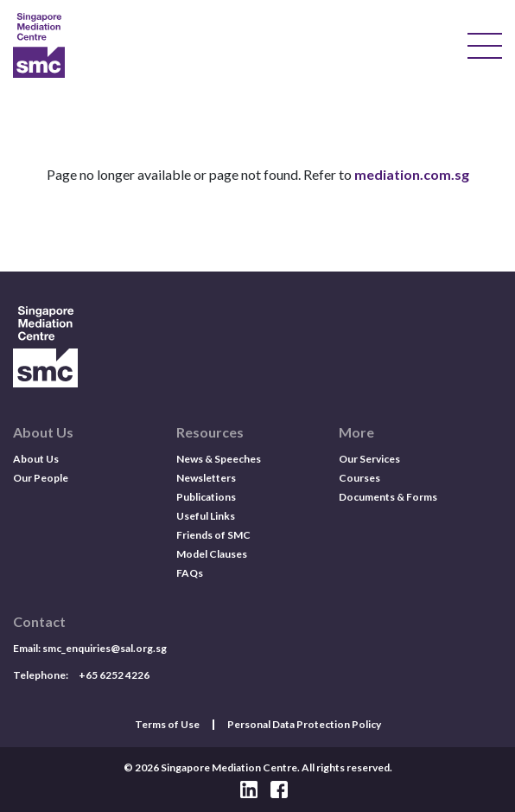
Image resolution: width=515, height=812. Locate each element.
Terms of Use (167, 725)
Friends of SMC (213, 535)
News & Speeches (219, 459)
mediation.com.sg (412, 174)
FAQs (190, 573)
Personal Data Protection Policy (304, 725)
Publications (206, 497)
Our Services (369, 459)
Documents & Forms (388, 497)
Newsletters (206, 478)
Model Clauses (212, 554)
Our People (41, 478)
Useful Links (206, 516)
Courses (359, 478)
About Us (36, 459)
